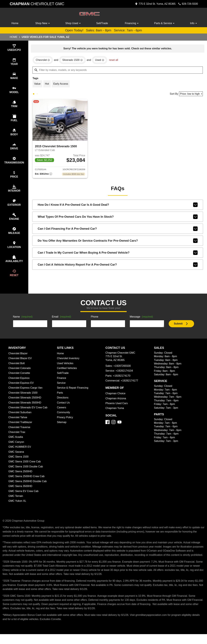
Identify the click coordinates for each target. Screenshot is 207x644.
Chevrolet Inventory (69, 364)
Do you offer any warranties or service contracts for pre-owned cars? (118, 242)
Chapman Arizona (116, 404)
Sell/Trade (102, 23)
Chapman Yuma (115, 414)
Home (15, 23)
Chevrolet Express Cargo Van (26, 393)
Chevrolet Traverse (20, 433)
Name (23, 323)
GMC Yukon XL (18, 507)
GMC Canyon (16, 448)
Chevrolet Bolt (17, 369)
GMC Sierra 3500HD (21, 492)
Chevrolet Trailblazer (21, 428)
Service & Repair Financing (73, 393)
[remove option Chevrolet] (43, 61)
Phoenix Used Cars (117, 409)
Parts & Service (165, 23)
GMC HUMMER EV (20, 453)
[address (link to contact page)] (153, 4)
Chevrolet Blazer (18, 359)
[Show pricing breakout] (44, 175)
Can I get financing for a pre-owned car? (118, 230)
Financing (132, 23)
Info (194, 23)
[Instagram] (113, 428)
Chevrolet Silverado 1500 (24, 398)
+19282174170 (122, 381)
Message (142, 323)
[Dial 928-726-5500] (187, 4)
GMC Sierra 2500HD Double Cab (28, 487)
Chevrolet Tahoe (18, 423)
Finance (62, 384)
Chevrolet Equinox (20, 384)
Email (62, 323)
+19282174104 (125, 376)
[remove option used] (101, 61)
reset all (116, 61)
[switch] (14, 48)
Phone (95, 323)
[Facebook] (107, 428)
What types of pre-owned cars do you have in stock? (118, 218)
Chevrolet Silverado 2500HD (26, 403)
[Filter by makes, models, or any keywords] (118, 71)
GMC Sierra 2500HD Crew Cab (27, 482)
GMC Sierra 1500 (19, 462)
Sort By (173, 95)
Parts (60, 398)
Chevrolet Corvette (20, 379)
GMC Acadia (16, 443)
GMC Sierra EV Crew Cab (24, 497)
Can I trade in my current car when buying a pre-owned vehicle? (118, 254)
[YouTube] (119, 428)
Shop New (43, 23)
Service (61, 389)
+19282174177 (130, 386)
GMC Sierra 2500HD (21, 477)
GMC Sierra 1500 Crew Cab (25, 467)
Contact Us (64, 408)
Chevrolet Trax (17, 438)
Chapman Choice (116, 399)
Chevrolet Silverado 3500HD (26, 408)
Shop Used (74, 23)
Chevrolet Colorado (20, 374)
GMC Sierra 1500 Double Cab (26, 472)
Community (64, 418)
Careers (62, 413)
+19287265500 (123, 372)
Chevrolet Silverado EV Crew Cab (29, 413)
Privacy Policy (65, 423)
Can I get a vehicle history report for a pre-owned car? (118, 266)
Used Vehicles (65, 369)
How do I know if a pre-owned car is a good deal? (118, 206)
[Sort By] (190, 95)
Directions (63, 403)
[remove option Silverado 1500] (74, 61)
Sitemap (62, 428)
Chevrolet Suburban (20, 418)
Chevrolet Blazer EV (20, 364)
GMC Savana (16, 458)
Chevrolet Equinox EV (22, 389)
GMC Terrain (16, 502)
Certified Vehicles (68, 374)
